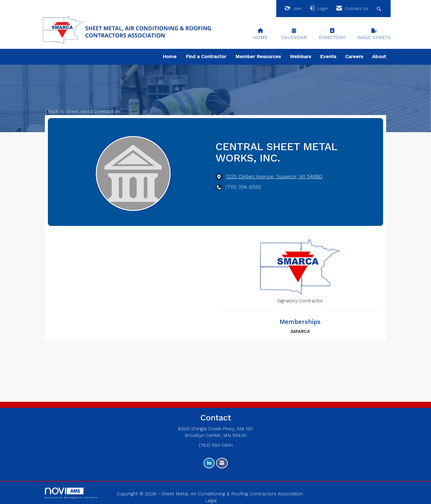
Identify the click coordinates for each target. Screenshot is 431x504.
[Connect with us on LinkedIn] (209, 463)
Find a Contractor (206, 56)
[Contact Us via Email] (222, 463)
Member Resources (258, 56)
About (379, 56)
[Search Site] (380, 9)
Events (328, 56)
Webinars (300, 56)
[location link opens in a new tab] (274, 177)
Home (170, 56)
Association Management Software (72, 493)
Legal (211, 501)
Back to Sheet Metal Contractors (83, 111)
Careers (354, 56)
